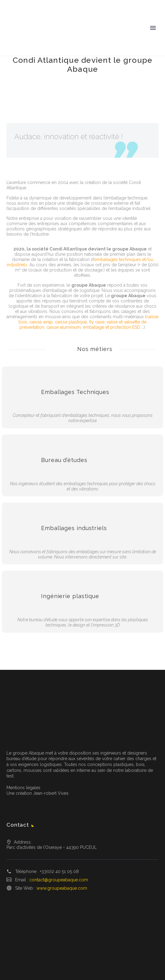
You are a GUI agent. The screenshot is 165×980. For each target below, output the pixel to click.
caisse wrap (41, 322)
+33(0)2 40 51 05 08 (59, 871)
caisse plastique (71, 322)
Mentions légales (23, 788)
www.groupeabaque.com (62, 888)
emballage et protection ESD (112, 327)
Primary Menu (153, 28)
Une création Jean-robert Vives (38, 793)
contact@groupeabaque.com (59, 880)
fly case (97, 322)
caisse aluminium (63, 327)
